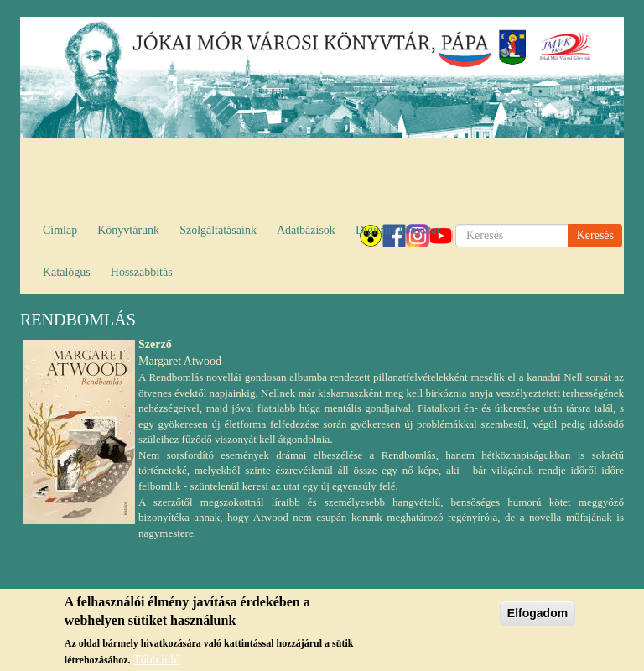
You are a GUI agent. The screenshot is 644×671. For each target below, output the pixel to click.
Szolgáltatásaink (218, 230)
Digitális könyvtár (398, 230)
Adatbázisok (306, 230)
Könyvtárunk (128, 230)
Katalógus (67, 272)
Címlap (60, 230)
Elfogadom (538, 618)
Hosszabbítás (142, 272)
